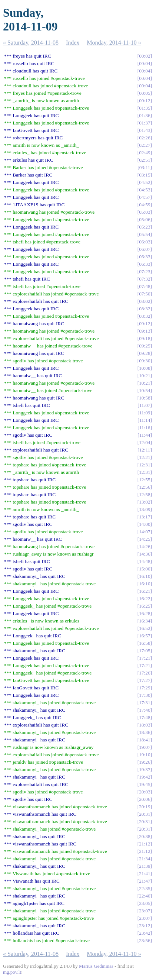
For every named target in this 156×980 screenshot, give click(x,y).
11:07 (145, 405)
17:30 (145, 695)
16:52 (145, 628)
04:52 (145, 182)
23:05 (145, 903)
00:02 (145, 56)
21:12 (145, 844)
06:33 (145, 257)
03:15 (145, 175)
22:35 (145, 888)
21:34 (145, 859)
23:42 (145, 933)
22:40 (145, 896)
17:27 (145, 680)
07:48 (145, 286)
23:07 (145, 911)
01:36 (145, 115)
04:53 (145, 190)
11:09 (145, 413)
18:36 (145, 732)
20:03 (145, 792)
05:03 (145, 212)
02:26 (145, 138)
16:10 (145, 576)
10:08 (145, 368)
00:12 (145, 101)
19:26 (145, 762)
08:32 (145, 309)
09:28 (145, 353)
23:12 (145, 926)
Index (73, 43)
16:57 (145, 636)
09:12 (145, 324)
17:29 (145, 688)
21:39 (145, 866)
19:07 (145, 747)
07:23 (145, 271)
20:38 (145, 836)
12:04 (145, 442)
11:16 (145, 428)
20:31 (145, 814)
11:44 (145, 435)
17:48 (145, 717)
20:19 (145, 807)
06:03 (145, 242)
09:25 (145, 346)
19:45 (145, 784)
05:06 (145, 219)
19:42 (145, 777)
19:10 (145, 755)
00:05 (145, 93)
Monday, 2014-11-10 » (114, 43)
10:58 (145, 398)
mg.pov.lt (12, 972)
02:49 (145, 153)
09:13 (145, 331)
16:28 (145, 613)
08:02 (145, 301)
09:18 (145, 338)
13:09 (145, 509)
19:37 (145, 769)
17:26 (145, 673)
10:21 (145, 376)
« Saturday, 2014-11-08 (31, 43)
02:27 (145, 145)
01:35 (145, 108)
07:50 (145, 294)
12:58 (145, 494)
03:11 (145, 167)
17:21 (145, 658)
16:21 (145, 591)
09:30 (145, 361)
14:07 (145, 532)
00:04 (145, 63)
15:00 (145, 569)
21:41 (145, 874)
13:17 (145, 517)
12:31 (145, 465)
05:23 (145, 227)
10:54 (145, 390)
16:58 (145, 643)
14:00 (145, 524)
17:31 (145, 703)
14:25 (145, 539)
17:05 (145, 651)
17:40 (145, 710)
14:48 (145, 561)
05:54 (145, 234)
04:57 (145, 197)
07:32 (145, 279)
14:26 (145, 546)
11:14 (145, 420)
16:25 (145, 606)
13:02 (145, 502)
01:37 (145, 123)
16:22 (145, 599)
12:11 (145, 450)
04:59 (145, 205)
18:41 (145, 740)
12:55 (145, 480)
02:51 (145, 160)
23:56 (145, 940)
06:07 (145, 249)
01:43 (145, 130)
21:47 (145, 881)
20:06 (145, 799)
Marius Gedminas (96, 966)
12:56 (145, 487)
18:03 (145, 725)
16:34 (145, 621)
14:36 (145, 554)
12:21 (145, 457)
